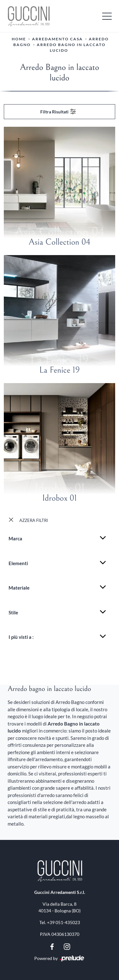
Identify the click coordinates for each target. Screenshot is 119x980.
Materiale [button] (19, 588)
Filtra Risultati (58, 112)
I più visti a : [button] (21, 637)
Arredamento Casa (57, 39)
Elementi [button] (18, 563)
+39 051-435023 (63, 922)
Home (19, 39)
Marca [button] (15, 538)
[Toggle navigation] (107, 16)
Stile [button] (13, 612)
